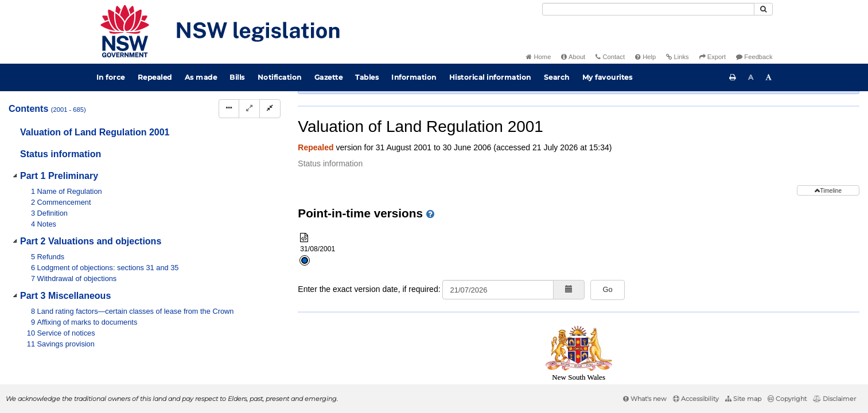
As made (201, 77)
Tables (367, 77)
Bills (237, 77)
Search (557, 77)
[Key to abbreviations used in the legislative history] (718, 131)
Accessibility (696, 399)
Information (414, 77)
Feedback (754, 57)
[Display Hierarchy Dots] (229, 109)
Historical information (490, 77)
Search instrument (682, 112)
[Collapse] (270, 109)
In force (111, 77)
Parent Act (435, 112)
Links (677, 57)
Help (645, 57)
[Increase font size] (769, 77)
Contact (610, 57)
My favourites (608, 77)
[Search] (648, 9)
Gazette (329, 77)
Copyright (787, 399)
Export (713, 57)
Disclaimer (834, 399)
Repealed (155, 77)
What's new (645, 399)
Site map (743, 399)
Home (538, 57)
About (573, 57)
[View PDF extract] (760, 131)
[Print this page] (733, 77)
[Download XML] (782, 131)
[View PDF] (739, 131)
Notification (280, 77)
